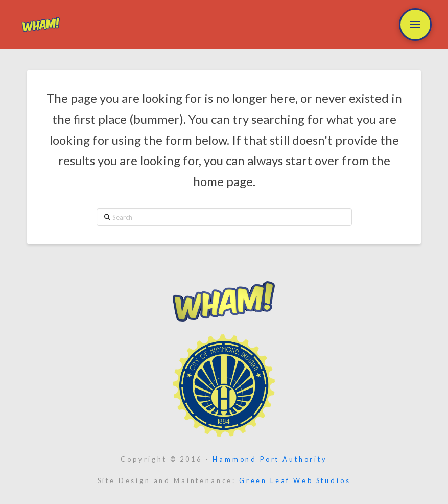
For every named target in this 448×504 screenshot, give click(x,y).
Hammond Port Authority (270, 459)
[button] (415, 25)
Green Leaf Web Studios (295, 480)
